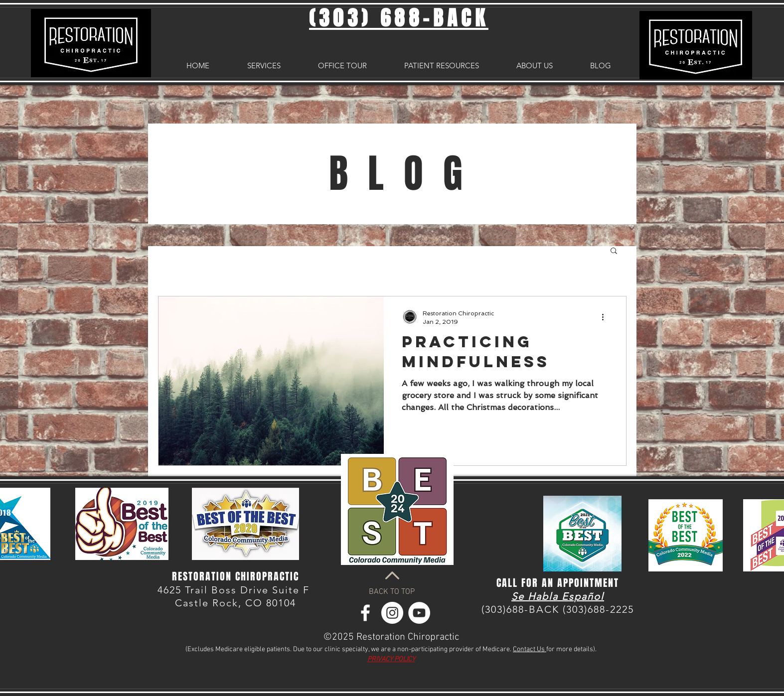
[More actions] (607, 317)
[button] (614, 251)
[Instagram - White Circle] (392, 613)
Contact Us (530, 649)
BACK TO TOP (392, 592)
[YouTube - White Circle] (419, 613)
